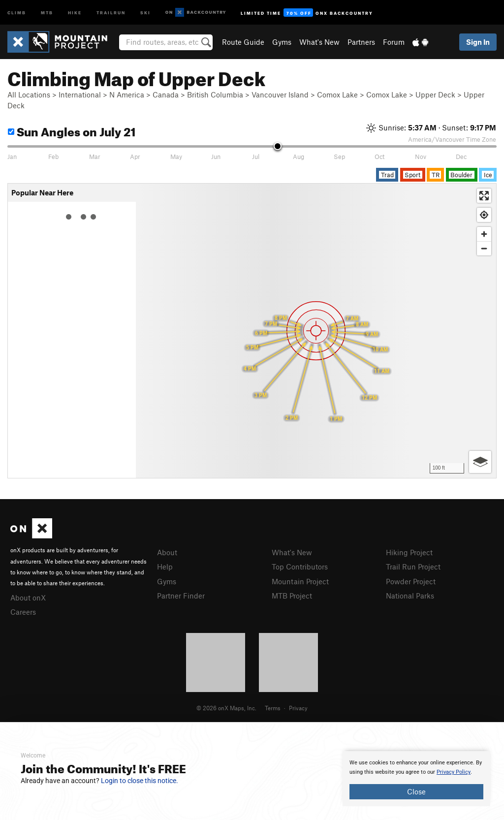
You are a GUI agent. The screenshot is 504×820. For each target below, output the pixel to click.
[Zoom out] (484, 248)
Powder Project (411, 581)
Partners (361, 42)
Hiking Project (409, 552)
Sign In (478, 42)
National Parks (410, 596)
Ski (145, 12)
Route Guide (243, 42)
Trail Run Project (413, 567)
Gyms (282, 42)
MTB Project (292, 596)
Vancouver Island (280, 95)
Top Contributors (300, 567)
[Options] (480, 462)
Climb (17, 12)
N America (127, 95)
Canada (166, 95)
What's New (319, 42)
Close (416, 791)
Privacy (298, 708)
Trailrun (111, 12)
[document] (416, 779)
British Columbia (215, 95)
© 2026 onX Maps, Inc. (226, 708)
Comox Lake (337, 95)
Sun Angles (72, 130)
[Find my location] (484, 215)
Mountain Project (300, 581)
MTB (47, 12)
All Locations (29, 95)
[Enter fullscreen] (484, 196)
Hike (75, 12)
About (167, 552)
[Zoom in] (484, 234)
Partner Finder (181, 596)
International (80, 95)
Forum (394, 42)
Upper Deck (435, 95)
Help (165, 567)
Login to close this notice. (140, 781)
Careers (23, 612)
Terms (273, 708)
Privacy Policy (454, 772)
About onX (28, 598)
